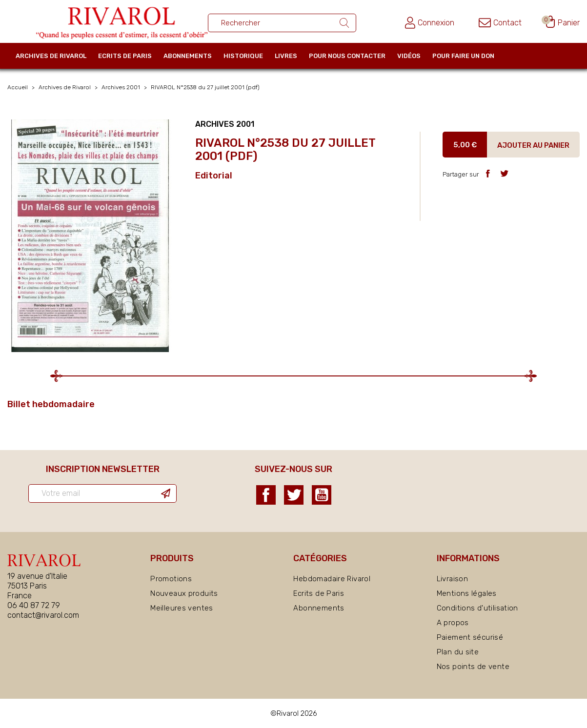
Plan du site (458, 652)
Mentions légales (467, 593)
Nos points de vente (473, 667)
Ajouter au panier (533, 145)
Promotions (171, 579)
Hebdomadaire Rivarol (332, 579)
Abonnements (188, 56)
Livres (286, 56)
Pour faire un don (463, 56)
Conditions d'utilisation (477, 608)
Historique (243, 56)
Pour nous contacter (347, 56)
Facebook (266, 495)
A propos (453, 623)
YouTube (322, 495)
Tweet (504, 173)
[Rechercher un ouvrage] (282, 23)
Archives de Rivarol (51, 56)
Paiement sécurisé (470, 637)
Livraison (452, 579)
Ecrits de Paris (125, 56)
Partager (488, 173)
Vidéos (409, 56)
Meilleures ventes (182, 608)
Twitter (294, 495)
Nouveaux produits (184, 593)
